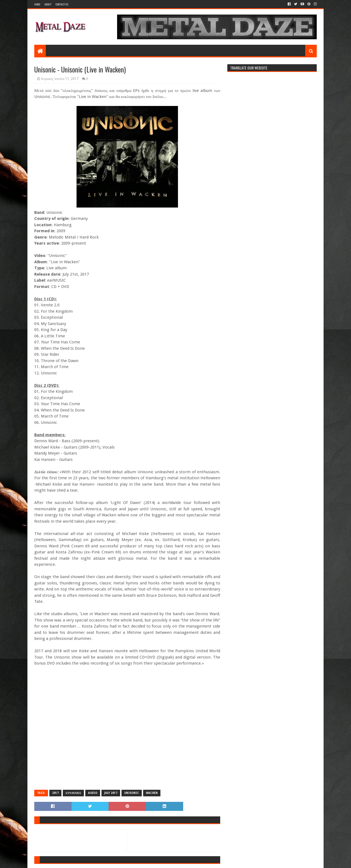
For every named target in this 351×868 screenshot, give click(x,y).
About (48, 4)
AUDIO (93, 793)
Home (37, 4)
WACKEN (152, 793)
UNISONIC (132, 793)
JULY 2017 (111, 793)
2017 (55, 793)
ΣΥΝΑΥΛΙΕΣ (73, 793)
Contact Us (62, 4)
